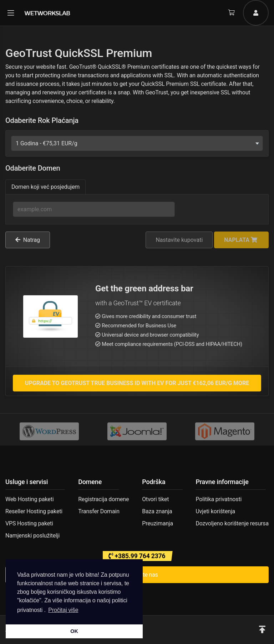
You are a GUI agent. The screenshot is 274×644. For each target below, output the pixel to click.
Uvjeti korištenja (215, 511)
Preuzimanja (158, 523)
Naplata (241, 240)
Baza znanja (157, 511)
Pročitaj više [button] (63, 610)
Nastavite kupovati (179, 240)
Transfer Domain (99, 511)
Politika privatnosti (219, 499)
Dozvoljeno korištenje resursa (232, 523)
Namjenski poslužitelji (32, 536)
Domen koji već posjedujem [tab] (45, 187)
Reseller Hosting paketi (34, 511)
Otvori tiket (155, 499)
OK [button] (74, 631)
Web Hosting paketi (29, 499)
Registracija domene (103, 499)
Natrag (28, 240)
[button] (262, 630)
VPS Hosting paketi (29, 523)
